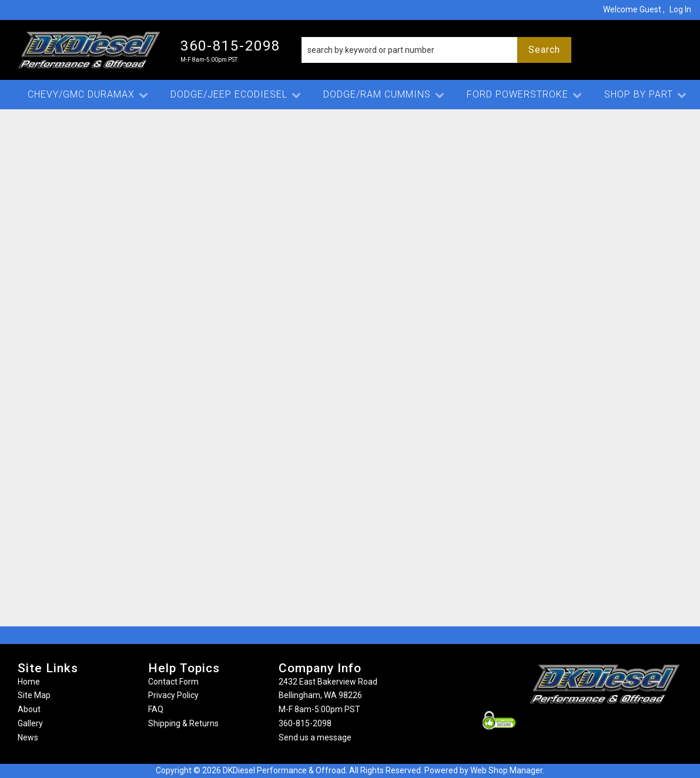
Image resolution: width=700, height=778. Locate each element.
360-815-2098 (305, 723)
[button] (436, 50)
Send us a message (315, 737)
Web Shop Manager (506, 770)
